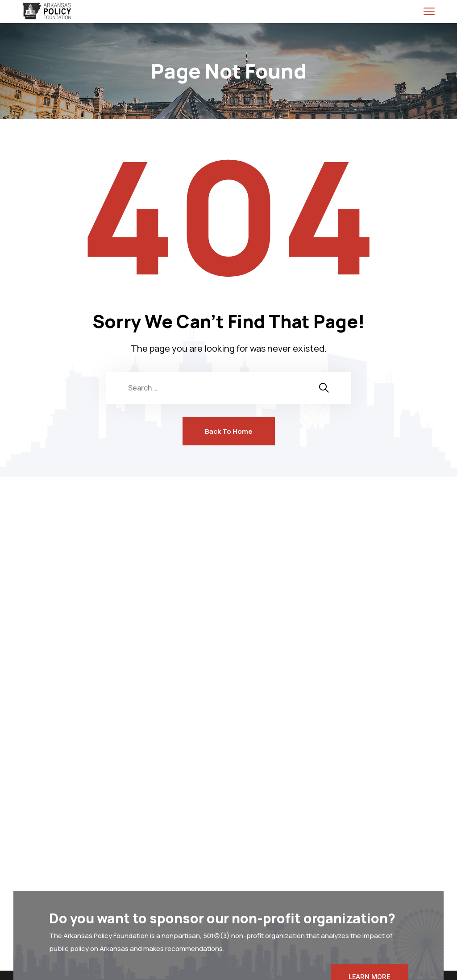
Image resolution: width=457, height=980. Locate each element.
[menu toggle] (429, 11)
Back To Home (229, 431)
